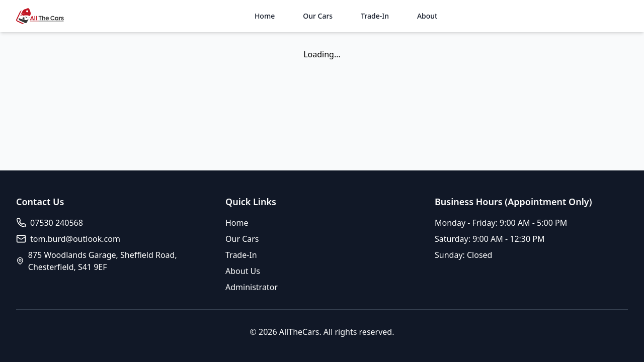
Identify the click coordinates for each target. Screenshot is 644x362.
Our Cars (318, 16)
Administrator (252, 287)
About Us (243, 271)
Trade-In (375, 16)
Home (265, 16)
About (427, 16)
